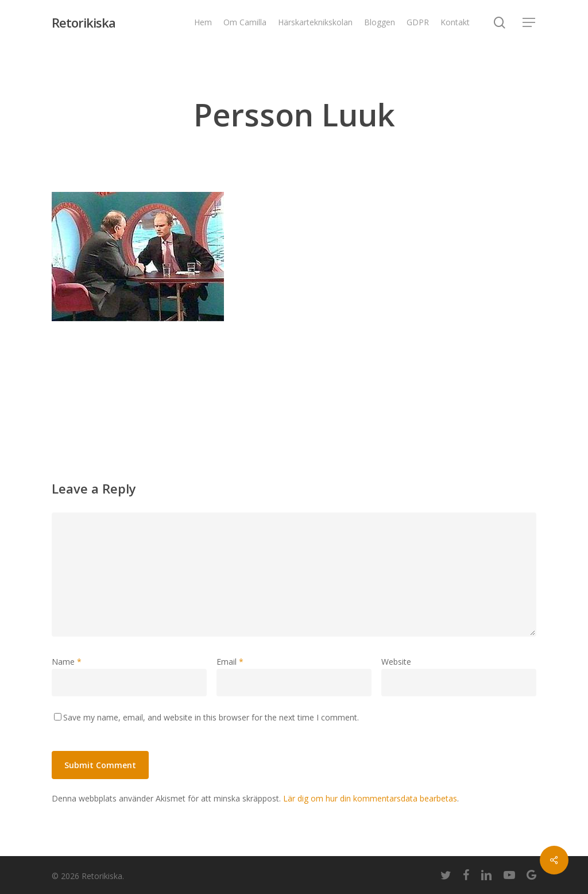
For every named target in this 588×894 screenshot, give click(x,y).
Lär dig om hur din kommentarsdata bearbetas (370, 798)
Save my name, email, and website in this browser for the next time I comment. (211, 717)
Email (230, 662)
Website (396, 662)
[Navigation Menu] (529, 23)
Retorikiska (84, 22)
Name (67, 662)
